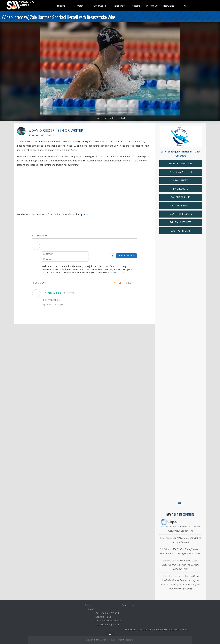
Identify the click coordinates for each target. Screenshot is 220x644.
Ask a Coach (99, 6)
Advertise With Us (179, 630)
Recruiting (169, 6)
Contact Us (130, 630)
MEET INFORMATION (181, 164)
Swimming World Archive (108, 621)
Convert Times (103, 617)
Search (126, 605)
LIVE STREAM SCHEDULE (181, 172)
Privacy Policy (160, 630)
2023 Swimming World (107, 625)
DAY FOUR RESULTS (181, 222)
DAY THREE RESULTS (181, 214)
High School (119, 6)
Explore (91, 609)
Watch (80, 6)
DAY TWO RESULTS (181, 206)
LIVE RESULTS (181, 189)
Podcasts (136, 6)
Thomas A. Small (53, 293)
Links (132, 605)
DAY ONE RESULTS (181, 197)
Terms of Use (117, 272)
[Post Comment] (126, 256)
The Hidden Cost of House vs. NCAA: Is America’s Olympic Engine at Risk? (181, 565)
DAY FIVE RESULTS (181, 231)
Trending (60, 6)
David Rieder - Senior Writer (57, 130)
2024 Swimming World (107, 613)
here (85, 214)
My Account (152, 6)
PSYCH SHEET (181, 180)
